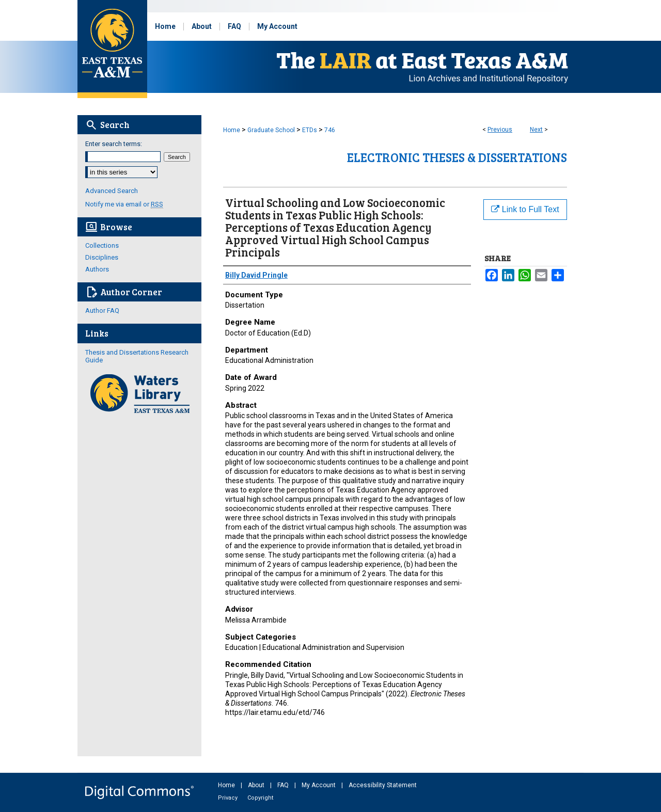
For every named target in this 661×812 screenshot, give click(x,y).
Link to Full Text (525, 209)
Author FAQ (102, 311)
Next (536, 130)
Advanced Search (112, 191)
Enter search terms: (114, 144)
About (257, 785)
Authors (97, 269)
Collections (102, 245)
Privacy (229, 798)
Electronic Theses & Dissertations (457, 157)
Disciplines (102, 257)
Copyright (260, 798)
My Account (319, 785)
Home (232, 130)
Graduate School (271, 130)
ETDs (310, 130)
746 (330, 130)
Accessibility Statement (383, 785)
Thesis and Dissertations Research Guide (137, 356)
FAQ (284, 785)
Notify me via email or (124, 204)
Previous (500, 130)
